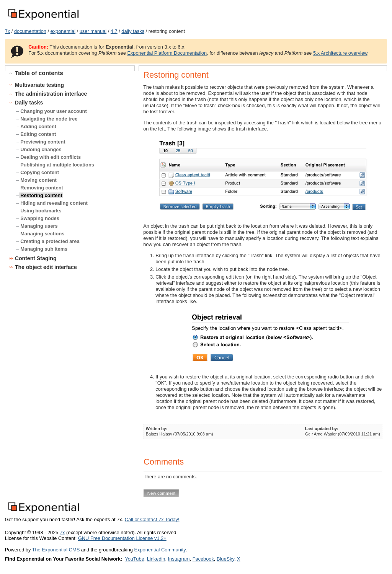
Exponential (147, 550)
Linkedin (156, 559)
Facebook (203, 559)
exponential (63, 31)
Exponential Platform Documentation (167, 53)
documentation (30, 31)
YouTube (134, 559)
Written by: (157, 429)
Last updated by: (322, 429)
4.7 (114, 31)
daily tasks (133, 31)
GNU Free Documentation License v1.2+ (122, 538)
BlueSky (225, 559)
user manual (93, 31)
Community (173, 550)
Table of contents (39, 73)
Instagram (179, 559)
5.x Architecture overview (340, 53)
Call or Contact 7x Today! (152, 519)
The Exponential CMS (56, 550)
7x (8, 31)
